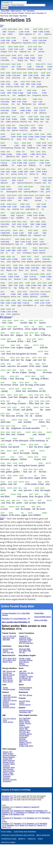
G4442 (50, 64)
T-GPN (19, 250)
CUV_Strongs (11, 719)
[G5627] (16, 320)
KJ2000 (9, 660)
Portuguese (7, 776)
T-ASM (8, 303)
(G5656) (46, 248)
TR (24, 11)
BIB (12, 653)
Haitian (13, 764)
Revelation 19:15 (13, 825)
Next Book (23, 16)
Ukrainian (13, 780)
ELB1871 (6, 702)
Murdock (29, 688)
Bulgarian (12, 757)
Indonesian (6, 768)
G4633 (14, 204)
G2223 (35, 239)
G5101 (32, 152)
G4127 (3, 47)
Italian (13, 768)
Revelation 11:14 (20, 818)
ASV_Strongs (7, 677)
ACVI (9, 653)
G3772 (46, 29)
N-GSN (36, 75)
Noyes (28, 730)
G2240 (3, 178)
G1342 (16, 143)
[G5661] (36, 407)
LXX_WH (30, 673)
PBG (12, 774)
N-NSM (20, 58)
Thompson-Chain (9, 839)
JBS (29, 712)
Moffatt (27, 736)
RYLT (26, 744)
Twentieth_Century (26, 734)
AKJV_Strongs (8, 680)
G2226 (35, 248)
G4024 (3, 239)
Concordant (23, 641)
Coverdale (23, 660)
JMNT (25, 651)
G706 (20, 90)
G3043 (15, 230)
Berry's (22, 839)
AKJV (9, 638)
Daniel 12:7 (33, 825)
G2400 (26, 195)
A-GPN (25, 250)
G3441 (13, 169)
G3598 (44, 143)
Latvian (11, 773)
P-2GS (25, 137)
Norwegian (6, 778)
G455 (37, 195)
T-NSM (14, 58)
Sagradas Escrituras (26, 711)
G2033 (35, 38)
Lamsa (21, 689)
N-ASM (14, 303)
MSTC (5, 659)
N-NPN (19, 137)
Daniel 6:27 (35, 807)
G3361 (44, 152)
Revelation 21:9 (22, 813)
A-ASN (21, 32)
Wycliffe (22, 659)
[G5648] (23, 445)
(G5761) (8, 99)
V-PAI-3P (42, 110)
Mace (21, 720)
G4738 (28, 239)
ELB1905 (6, 706)
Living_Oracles (24, 727)
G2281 (19, 64)
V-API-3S (4, 58)
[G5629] (12, 507)
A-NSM (14, 172)
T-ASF (19, 102)
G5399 (3, 160)
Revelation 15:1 (8, 796)
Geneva (26, 662)
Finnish (12, 762)
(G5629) (48, 292)
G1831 (18, 213)
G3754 (30, 47)
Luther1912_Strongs (10, 701)
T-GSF (3, 84)
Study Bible (5, 11)
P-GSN (16, 84)
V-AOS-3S (4, 163)
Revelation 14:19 (33, 824)
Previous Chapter (18, 13)
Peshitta (27, 689)
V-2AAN (43, 294)
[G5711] (49, 500)
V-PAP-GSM (35, 268)
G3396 (38, 64)
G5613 (14, 64)
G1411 (2, 292)
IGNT (5, 653)
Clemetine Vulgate (9, 689)
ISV (20, 653)
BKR (11, 759)
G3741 (20, 169)
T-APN (23, 242)
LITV (29, 641)
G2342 (36, 73)
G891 (19, 300)
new (14, 671)
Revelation (31, 11)
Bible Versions (16, 11)
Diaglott (22, 636)
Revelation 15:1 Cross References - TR (16, 619)
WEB (4, 638)
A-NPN (33, 128)
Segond (22, 703)
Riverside (22, 739)
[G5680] (3, 407)
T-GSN (30, 75)
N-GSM (33, 58)
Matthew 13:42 (45, 813)
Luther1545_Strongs (10, 697)
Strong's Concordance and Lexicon (18, 835)
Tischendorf (23, 675)
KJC (4, 660)
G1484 (44, 169)
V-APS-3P (26, 303)
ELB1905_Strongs (9, 707)
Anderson (22, 730)
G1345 (8, 187)
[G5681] (3, 339)
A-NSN (8, 250)
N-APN (28, 242)
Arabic (5, 754)
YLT (8, 636)
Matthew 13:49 (7, 814)
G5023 (3, 195)
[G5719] (28, 376)
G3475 (14, 117)
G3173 (3, 38)
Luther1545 (7, 695)
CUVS (5, 720)
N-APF (3, 49)
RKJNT (5, 662)
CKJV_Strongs (8, 682)
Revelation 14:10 (20, 824)
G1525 (42, 292)
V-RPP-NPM (5, 242)
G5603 (8, 117)
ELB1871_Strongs (9, 704)
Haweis (22, 724)
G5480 (39, 82)
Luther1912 (7, 699)
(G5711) (37, 292)
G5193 (29, 64)
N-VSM (31, 137)
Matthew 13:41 (33, 813)
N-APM (25, 40)
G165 (2, 274)
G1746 (3, 230)
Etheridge (22, 688)
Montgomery (23, 741)
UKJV (14, 660)
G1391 (21, 283)
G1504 (8, 82)
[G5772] (36, 345)
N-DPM (15, 259)
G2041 (19, 134)
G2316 (32, 55)
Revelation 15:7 (8, 800)
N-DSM (47, 32)
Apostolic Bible (8, 843)
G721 (14, 125)
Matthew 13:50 (19, 814)
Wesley (22, 722)
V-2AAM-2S (28, 198)
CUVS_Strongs (8, 722)
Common (28, 743)
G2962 (30, 134)
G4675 (25, 134)
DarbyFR (22, 701)
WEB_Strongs (8, 678)
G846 (40, 47)
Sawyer (22, 729)
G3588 (40, 29)
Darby (29, 638)
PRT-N (38, 154)
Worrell (22, 736)
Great (21, 662)
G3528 (14, 73)
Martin (28, 701)
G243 (21, 29)
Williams (22, 743)
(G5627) (15, 29)
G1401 (22, 117)
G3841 (3, 143)
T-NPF (39, 145)
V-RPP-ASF (40, 67)
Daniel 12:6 (24, 825)
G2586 (3, 283)
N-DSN (50, 67)
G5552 (42, 239)
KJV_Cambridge (25, 718)
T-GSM (27, 58)
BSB (4, 640)
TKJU (10, 662)
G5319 (26, 187)
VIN (23, 653)
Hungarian (6, 766)
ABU (26, 729)
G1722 (35, 29)
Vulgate (5, 688)
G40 (23, 152)
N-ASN (27, 32)
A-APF (22, 49)
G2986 (36, 230)
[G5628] (49, 432)
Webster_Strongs (9, 675)
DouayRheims (24, 665)
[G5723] (49, 327)
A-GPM (24, 154)
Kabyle (12, 771)
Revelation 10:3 (42, 811)
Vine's (40, 839)
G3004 (22, 125)
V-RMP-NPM (5, 233)
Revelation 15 (41, 13)
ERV (2, 519)
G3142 (28, 204)
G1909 (14, 99)
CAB (26, 746)
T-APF (16, 49)
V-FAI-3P (4, 180)
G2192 (40, 38)
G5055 (3, 55)
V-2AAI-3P (20, 215)
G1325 (41, 248)
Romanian (6, 780)
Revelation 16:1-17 (9, 813)
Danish (5, 761)
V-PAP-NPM (24, 128)
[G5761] (3, 370)
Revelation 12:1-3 (8, 807)
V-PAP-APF (46, 259)
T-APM (8, 75)
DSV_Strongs (27, 695)
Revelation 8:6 (30, 811)
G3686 (34, 90)
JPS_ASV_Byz (24, 732)
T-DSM (41, 32)
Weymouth (23, 649)
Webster (22, 725)
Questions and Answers (25, 832)
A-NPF (17, 145)
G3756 (38, 152)
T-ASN (42, 163)
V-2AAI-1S (11, 32)
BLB (28, 643)
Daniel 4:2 (19, 807)
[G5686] (45, 513)
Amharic (10, 754)
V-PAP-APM (42, 40)
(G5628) (31, 195)
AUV (21, 651)
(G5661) (36, 160)
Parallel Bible (39, 613)
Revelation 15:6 (8, 811)
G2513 (21, 230)
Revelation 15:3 (8, 798)
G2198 (33, 265)
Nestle (31, 677)
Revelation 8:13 (8, 818)
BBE (28, 649)
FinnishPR (6, 764)
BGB (29, 680)
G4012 (17, 239)
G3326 (48, 187)
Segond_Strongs (25, 705)
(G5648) (42, 195)
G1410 (32, 292)
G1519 (44, 265)
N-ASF (19, 67)
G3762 (25, 292)
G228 (29, 143)
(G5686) (30, 300)
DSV (21, 695)
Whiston (26, 720)
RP (20, 678)
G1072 (31, 274)
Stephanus (23, 673)
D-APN (3, 198)
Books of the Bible (41, 620)
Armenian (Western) (10, 755)
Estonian (6, 762)
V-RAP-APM (5, 102)
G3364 (42, 401)
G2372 (20, 55)
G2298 (14, 38)
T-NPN (13, 137)
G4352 (19, 178)
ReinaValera (23, 712)
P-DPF (41, 49)
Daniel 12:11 (42, 825)
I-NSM (33, 154)
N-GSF (8, 84)
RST (11, 752)
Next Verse (4, 16)
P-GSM (13, 294)
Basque (5, 757)
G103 (41, 108)
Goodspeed (23, 737)
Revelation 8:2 (19, 811)
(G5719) (46, 108)
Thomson (28, 724)
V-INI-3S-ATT (35, 294)
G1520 (8, 248)
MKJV (10, 659)
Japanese (6, 771)
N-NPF (44, 145)
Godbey (30, 640)
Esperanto (11, 761)
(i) (3, 25)
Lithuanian (6, 774)
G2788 (14, 108)
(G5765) (8, 230)
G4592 (27, 29)
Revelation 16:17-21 (34, 818)
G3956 (32, 169)
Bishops (22, 664)
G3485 (3, 204)
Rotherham (23, 640)
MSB (8, 640)
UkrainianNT (7, 781)
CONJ (4, 32)
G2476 (3, 99)
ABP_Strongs (7, 671)
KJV (4, 636)
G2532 (5, 29)
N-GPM (17, 277)
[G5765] (31, 457)
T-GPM (18, 154)
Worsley (27, 722)
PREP (35, 32)
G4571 (14, 160)
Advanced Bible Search (43, 617)
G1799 (36, 178)
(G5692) (8, 178)
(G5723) (45, 38)
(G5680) (8, 160)
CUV (4, 719)
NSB (29, 651)
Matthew (29, 660)
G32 (24, 38)
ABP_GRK (23, 671)
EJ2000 (22, 746)
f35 (30, 678)
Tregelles (22, 677)
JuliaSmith (23, 638)
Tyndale (28, 659)
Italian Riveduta (8, 769)
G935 (8, 152)
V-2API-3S (38, 198)
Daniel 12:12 (6, 827)
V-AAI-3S (42, 250)
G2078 (22, 47)
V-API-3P (27, 189)
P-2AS (14, 163)
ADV (13, 67)
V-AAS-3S (32, 163)
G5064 (25, 248)
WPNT (31, 746)
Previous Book (6, 13)
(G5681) (8, 55)
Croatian (6, 759)
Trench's (31, 839)
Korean (5, 773)
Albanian (6, 752)
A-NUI (35, 40)
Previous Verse (30, 13)
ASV (15, 636)
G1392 (31, 160)
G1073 (44, 257)
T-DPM (3, 259)
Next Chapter (14, 16)
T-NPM (30, 215)
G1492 (10, 29)
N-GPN (35, 250)
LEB (13, 638)
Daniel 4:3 (27, 807)
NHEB (21, 744)
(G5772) (43, 64)
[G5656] (15, 476)
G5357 (29, 257)
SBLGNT (25, 678)
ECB (21, 643)
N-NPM (42, 215)
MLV (32, 643)
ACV (24, 643)
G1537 (25, 73)
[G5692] (14, 420)
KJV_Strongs (6, 317)
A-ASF (29, 67)
